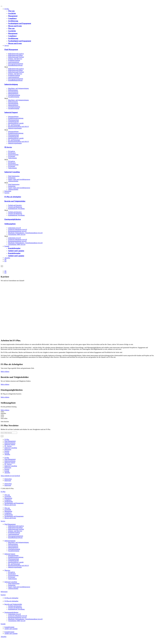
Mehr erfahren (5, 372)
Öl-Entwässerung (13, 155)
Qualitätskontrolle (13, 122)
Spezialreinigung (13, 92)
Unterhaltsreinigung (14, 95)
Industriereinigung (11, 84)
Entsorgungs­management (16, 64)
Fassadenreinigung (14, 97)
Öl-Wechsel (12, 156)
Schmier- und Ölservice (15, 59)
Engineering (12, 178)
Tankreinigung (12, 158)
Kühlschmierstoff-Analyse (16, 54)
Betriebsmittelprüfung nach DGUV (19, 127)
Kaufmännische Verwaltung (16, 209)
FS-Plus (3, 492)
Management (13, 16)
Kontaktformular (14, 248)
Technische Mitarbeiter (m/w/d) (18, 229)
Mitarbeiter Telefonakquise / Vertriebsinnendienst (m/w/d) (25, 233)
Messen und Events (15, 26)
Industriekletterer (13, 93)
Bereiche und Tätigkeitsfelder (15, 201)
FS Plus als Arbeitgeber (13, 197)
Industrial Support (11, 112)
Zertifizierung (13, 21)
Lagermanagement (14, 62)
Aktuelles (7, 258)
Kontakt (7, 246)
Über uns (11, 11)
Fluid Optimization (14, 176)
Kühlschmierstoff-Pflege (15, 55)
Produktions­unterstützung (16, 118)
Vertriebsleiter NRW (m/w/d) (17, 234)
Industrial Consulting (12, 172)
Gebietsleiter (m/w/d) (14, 228)
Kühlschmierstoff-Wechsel (16, 57)
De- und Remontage (14, 125)
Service (7, 46)
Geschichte (12, 13)
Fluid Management (11, 50)
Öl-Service (8, 147)
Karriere (7, 193)
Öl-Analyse (12, 151)
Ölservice (7, 570)
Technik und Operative (15, 205)
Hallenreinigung (13, 90)
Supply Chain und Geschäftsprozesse (19, 179)
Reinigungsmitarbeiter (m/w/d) (17, 231)
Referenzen (8, 191)
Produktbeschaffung (14, 60)
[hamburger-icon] (1, 6)
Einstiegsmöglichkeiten (13, 219)
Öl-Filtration (12, 153)
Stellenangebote (10, 224)
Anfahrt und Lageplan (16, 251)
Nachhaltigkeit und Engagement (20, 23)
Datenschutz (8, 479)
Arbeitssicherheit (13, 181)
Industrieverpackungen (15, 128)
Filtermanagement (13, 120)
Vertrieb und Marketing (15, 207)
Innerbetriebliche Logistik (16, 123)
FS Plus (7, 9)
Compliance (12, 18)
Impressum (8, 481)
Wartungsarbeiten (13, 117)
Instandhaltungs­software (15, 65)
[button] (79, 67)
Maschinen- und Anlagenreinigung (18, 88)
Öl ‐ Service (8, 446)
